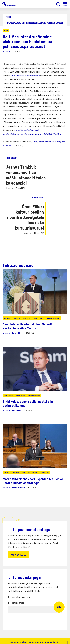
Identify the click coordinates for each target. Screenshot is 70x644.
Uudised (9, 17)
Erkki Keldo (16, 410)
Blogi (6, 30)
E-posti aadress (16, 603)
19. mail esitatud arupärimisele (25, 76)
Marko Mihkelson (19, 488)
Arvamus (6, 51)
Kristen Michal (18, 333)
